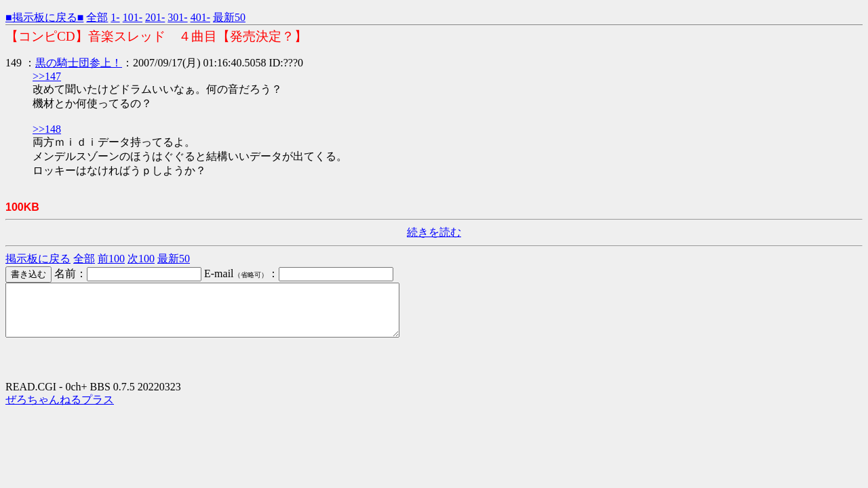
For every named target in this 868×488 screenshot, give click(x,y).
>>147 (47, 76)
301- (177, 17)
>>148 (47, 129)
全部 (97, 17)
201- (155, 17)
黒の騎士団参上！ (79, 63)
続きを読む (434, 232)
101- (133, 17)
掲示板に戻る (38, 259)
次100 (141, 259)
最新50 (229, 17)
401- (200, 17)
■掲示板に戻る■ (44, 17)
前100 (111, 259)
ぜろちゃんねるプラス (60, 410)
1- (115, 17)
